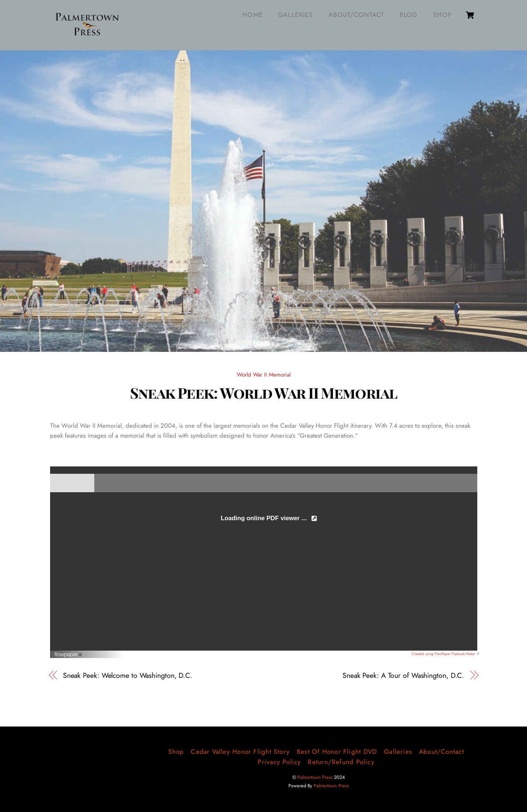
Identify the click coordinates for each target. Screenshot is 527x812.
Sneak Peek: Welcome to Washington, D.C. (128, 675)
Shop (442, 15)
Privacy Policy (280, 762)
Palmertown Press (315, 777)
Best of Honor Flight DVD (337, 752)
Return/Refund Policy (341, 762)
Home (252, 15)
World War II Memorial (264, 375)
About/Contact (356, 15)
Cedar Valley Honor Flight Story (240, 752)
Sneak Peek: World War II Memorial (264, 392)
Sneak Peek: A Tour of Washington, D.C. (403, 675)
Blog (409, 15)
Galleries (296, 15)
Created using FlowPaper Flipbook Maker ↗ (445, 654)
